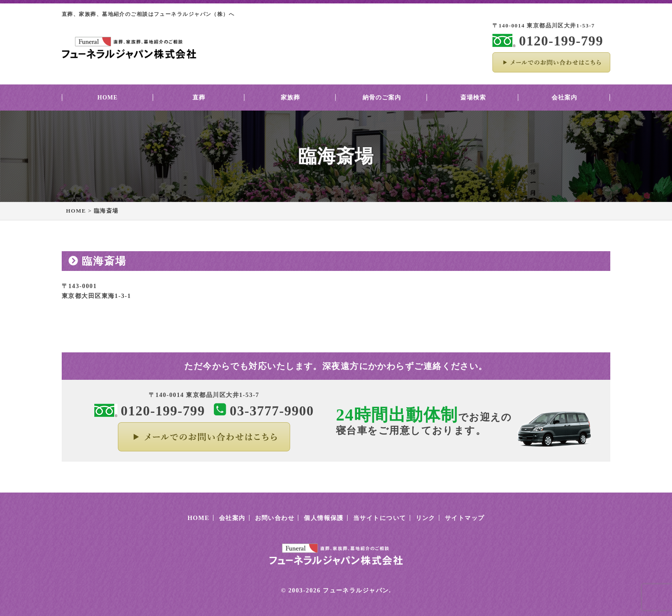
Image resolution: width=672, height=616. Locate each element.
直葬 (199, 98)
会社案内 (564, 98)
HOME (107, 98)
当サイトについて (380, 518)
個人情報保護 (324, 518)
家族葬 (290, 98)
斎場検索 (473, 98)
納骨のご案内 (382, 98)
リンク (426, 518)
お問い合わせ (275, 518)
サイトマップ (465, 518)
